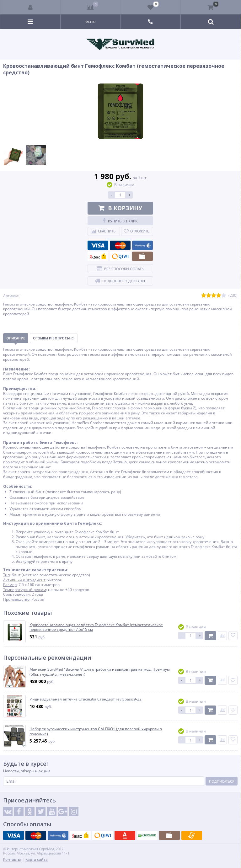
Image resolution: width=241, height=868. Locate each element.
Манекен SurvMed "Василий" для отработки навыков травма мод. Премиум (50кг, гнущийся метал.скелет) (100, 672)
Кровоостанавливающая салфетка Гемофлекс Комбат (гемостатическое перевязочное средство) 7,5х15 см (96, 627)
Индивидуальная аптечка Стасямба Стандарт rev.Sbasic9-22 (86, 699)
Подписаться (222, 781)
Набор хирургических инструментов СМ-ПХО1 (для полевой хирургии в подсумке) (96, 731)
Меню (91, 22)
